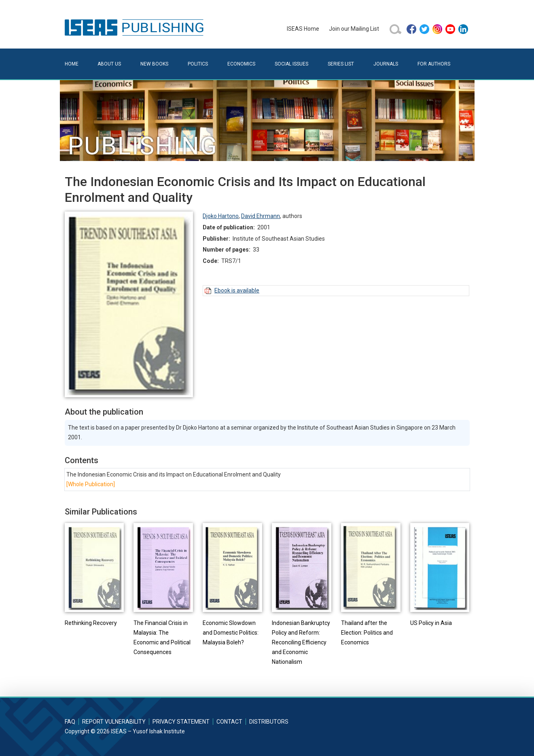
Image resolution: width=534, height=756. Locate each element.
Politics (198, 64)
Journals (386, 64)
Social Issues (291, 64)
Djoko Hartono (221, 216)
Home (72, 64)
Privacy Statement (181, 722)
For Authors (434, 64)
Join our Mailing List (354, 29)
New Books (154, 64)
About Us (109, 64)
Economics (241, 64)
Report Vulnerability (114, 722)
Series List (341, 64)
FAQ (70, 722)
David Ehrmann (261, 216)
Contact (229, 722)
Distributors (269, 722)
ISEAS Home (303, 29)
